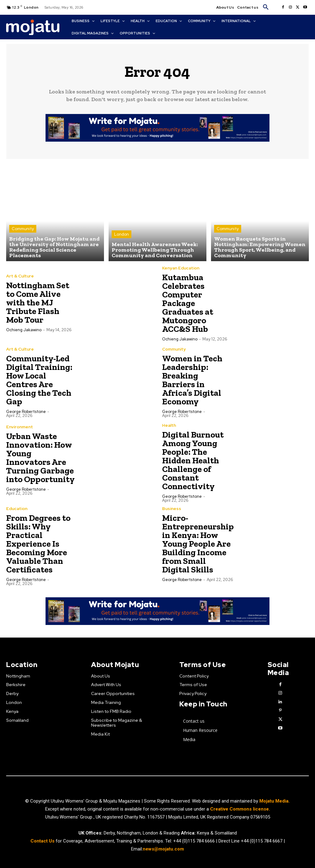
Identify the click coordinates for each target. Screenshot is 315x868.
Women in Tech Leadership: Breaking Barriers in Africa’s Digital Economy (192, 380)
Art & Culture (20, 276)
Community (23, 229)
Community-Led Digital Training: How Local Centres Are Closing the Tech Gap (39, 380)
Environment (20, 427)
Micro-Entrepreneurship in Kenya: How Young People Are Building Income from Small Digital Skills (198, 544)
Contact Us (43, 841)
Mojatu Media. (275, 801)
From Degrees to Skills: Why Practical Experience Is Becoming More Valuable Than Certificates (38, 544)
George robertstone (26, 412)
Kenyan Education (181, 268)
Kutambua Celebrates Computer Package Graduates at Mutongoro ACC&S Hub (188, 303)
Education (17, 509)
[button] (266, 7)
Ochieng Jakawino (24, 330)
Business (172, 509)
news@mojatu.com (163, 849)
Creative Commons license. (240, 809)
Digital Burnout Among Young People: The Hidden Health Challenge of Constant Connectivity (193, 460)
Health (169, 425)
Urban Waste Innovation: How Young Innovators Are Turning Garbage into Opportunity (40, 458)
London (122, 234)
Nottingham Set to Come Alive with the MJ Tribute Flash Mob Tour (38, 302)
